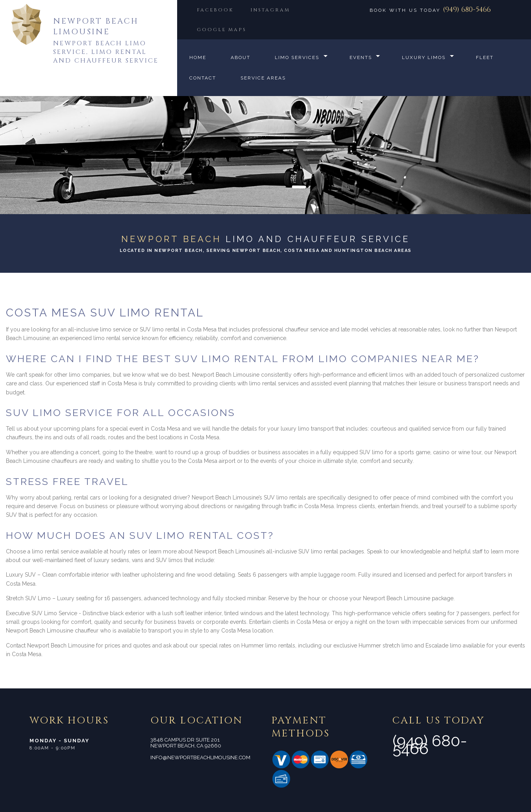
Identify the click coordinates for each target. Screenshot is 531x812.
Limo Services (297, 57)
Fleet (485, 57)
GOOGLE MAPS (222, 30)
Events (361, 57)
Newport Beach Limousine (96, 26)
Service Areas (263, 78)
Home (198, 57)
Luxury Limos (424, 57)
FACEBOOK (215, 10)
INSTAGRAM (271, 10)
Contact (203, 78)
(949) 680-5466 (467, 10)
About (241, 57)
